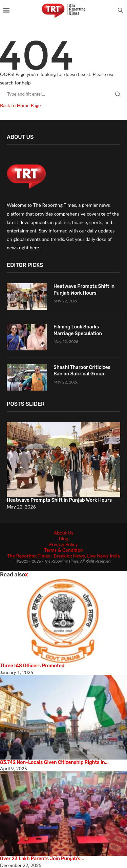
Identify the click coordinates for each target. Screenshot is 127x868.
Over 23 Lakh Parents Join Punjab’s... (42, 859)
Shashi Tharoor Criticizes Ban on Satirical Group (82, 371)
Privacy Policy (63, 544)
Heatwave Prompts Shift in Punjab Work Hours (84, 290)
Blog (63, 538)
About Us (64, 533)
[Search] (120, 10)
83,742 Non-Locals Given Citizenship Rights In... (54, 762)
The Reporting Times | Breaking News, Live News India (63, 556)
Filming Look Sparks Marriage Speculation (78, 330)
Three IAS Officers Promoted (32, 666)
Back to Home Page (20, 105)
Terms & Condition (63, 550)
